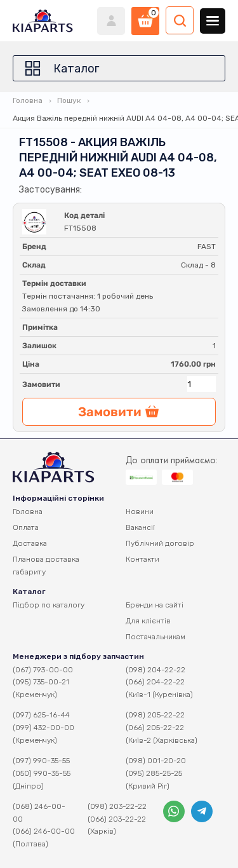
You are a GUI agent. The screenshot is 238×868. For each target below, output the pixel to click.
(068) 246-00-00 (39, 813)
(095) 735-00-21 (41, 682)
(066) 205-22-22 (155, 728)
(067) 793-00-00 (43, 670)
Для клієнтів (148, 621)
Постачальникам (155, 637)
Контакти (142, 559)
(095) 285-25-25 (154, 773)
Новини (140, 512)
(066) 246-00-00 (44, 831)
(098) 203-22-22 (117, 806)
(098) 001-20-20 (156, 761)
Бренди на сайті (155, 605)
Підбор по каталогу (49, 605)
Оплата (26, 527)
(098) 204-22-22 (155, 670)
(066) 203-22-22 (117, 819)
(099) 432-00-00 (43, 728)
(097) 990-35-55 (41, 761)
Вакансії (140, 527)
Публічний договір (160, 543)
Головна (28, 100)
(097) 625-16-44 (41, 715)
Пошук (69, 100)
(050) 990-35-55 (42, 773)
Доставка (30, 543)
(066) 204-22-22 (155, 682)
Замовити (41, 384)
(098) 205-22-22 (155, 715)
